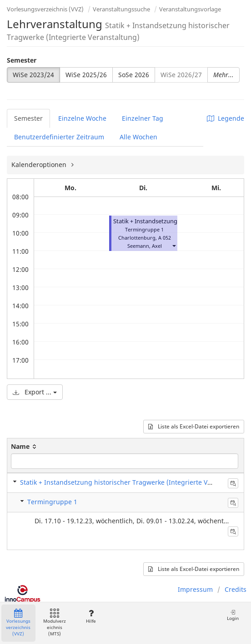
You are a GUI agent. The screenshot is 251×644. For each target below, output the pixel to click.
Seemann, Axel (145, 246)
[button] (174, 246)
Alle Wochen (138, 137)
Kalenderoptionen (40, 165)
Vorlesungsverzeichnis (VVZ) (45, 9)
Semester (22, 60)
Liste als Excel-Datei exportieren (194, 426)
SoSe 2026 (134, 75)
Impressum (195, 589)
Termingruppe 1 (52, 502)
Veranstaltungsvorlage (190, 9)
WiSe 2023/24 (33, 75)
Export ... (35, 392)
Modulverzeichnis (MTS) (55, 623)
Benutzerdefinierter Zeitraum (59, 137)
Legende (226, 118)
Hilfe (91, 617)
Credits (236, 589)
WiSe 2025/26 (86, 75)
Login (233, 615)
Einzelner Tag (143, 118)
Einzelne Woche (82, 118)
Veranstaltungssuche (121, 9)
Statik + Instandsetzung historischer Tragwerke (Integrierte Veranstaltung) (135, 482)
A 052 (165, 238)
